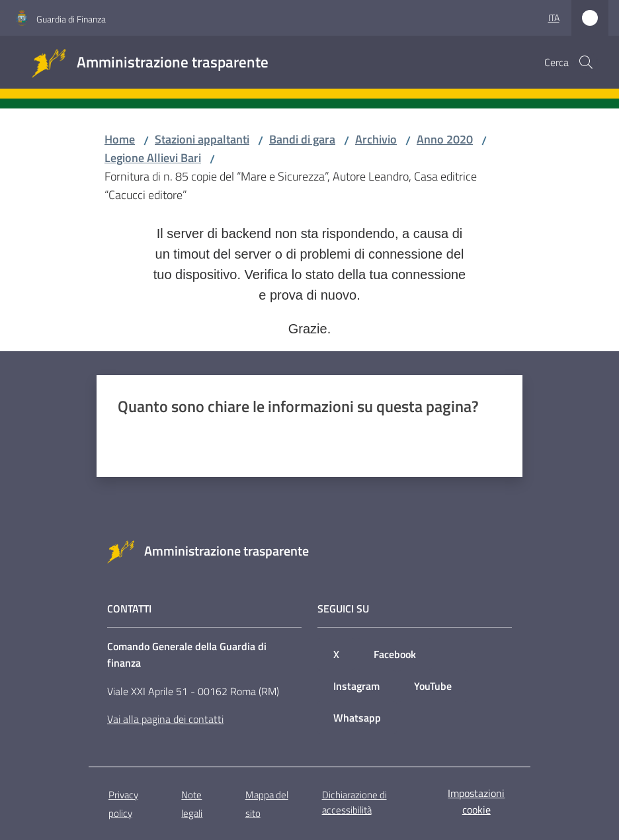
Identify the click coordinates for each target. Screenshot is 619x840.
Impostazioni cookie (476, 801)
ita (554, 18)
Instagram (356, 686)
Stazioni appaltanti (202, 139)
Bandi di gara (302, 139)
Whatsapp (357, 718)
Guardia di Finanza (71, 19)
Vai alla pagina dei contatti (165, 719)
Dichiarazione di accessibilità (354, 802)
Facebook (395, 654)
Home (120, 139)
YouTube (433, 686)
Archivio (376, 139)
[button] (586, 62)
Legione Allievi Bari (153, 158)
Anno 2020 (445, 139)
